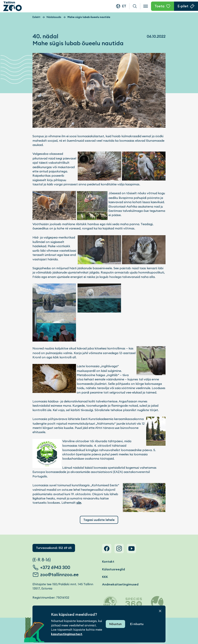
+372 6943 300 (55, 567)
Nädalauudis (54, 17)
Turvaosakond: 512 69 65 (54, 548)
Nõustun (115, 624)
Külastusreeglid (114, 569)
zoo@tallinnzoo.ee (59, 575)
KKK (105, 577)
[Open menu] (146, 6)
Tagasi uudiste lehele (99, 520)
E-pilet (183, 6)
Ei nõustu (137, 624)
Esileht (36, 17)
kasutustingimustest (67, 634)
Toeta (159, 6)
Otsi (135, 6)
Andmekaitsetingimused (120, 584)
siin (79, 503)
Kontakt (108, 562)
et (124, 6)
